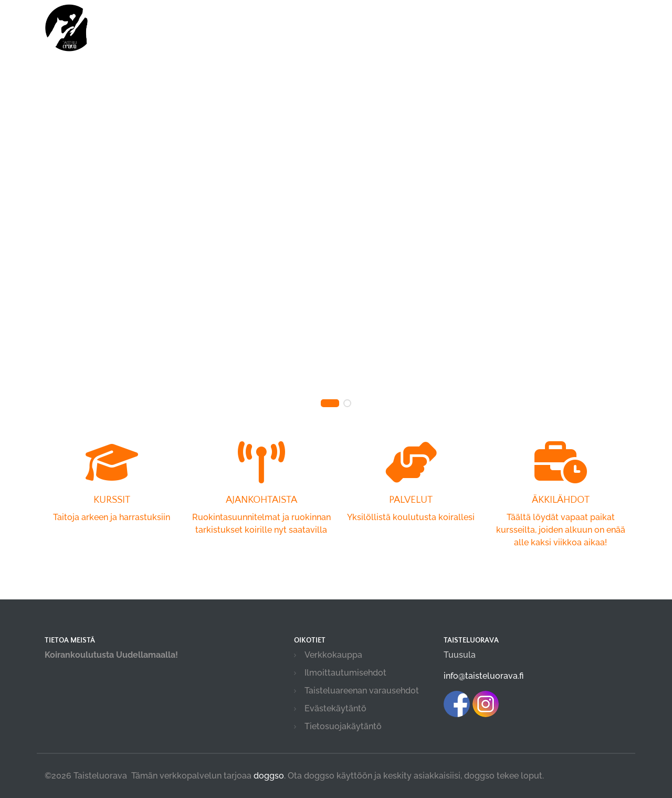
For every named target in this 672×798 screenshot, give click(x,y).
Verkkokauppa (333, 655)
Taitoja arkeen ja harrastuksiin (112, 496)
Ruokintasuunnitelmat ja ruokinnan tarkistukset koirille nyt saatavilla (261, 502)
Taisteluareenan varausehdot (362, 691)
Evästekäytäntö (335, 708)
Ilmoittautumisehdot (345, 673)
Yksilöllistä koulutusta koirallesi (411, 496)
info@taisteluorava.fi (484, 676)
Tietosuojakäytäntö (343, 726)
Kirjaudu (566, 22)
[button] (330, 403)
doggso (269, 776)
